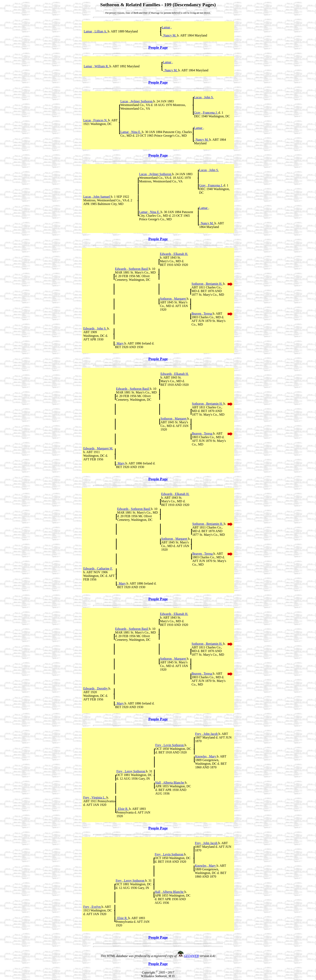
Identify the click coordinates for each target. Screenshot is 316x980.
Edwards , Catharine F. (98, 569)
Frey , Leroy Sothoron (131, 771)
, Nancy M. (169, 35)
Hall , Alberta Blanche (170, 783)
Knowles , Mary (206, 756)
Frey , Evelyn (92, 907)
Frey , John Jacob (207, 734)
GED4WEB (191, 956)
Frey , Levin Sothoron (170, 745)
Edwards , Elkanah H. (174, 254)
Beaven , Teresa (202, 314)
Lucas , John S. (204, 97)
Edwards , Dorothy (96, 688)
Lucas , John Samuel (97, 197)
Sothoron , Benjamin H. (207, 284)
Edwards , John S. (95, 328)
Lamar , (167, 27)
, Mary (120, 343)
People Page (158, 47)
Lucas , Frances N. (96, 120)
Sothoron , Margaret (173, 299)
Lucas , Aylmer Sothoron (137, 101)
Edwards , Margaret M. (98, 448)
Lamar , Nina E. (131, 132)
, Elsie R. (123, 809)
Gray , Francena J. (206, 113)
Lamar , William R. (97, 66)
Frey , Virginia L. (95, 797)
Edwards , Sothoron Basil (132, 269)
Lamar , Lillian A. (96, 31)
